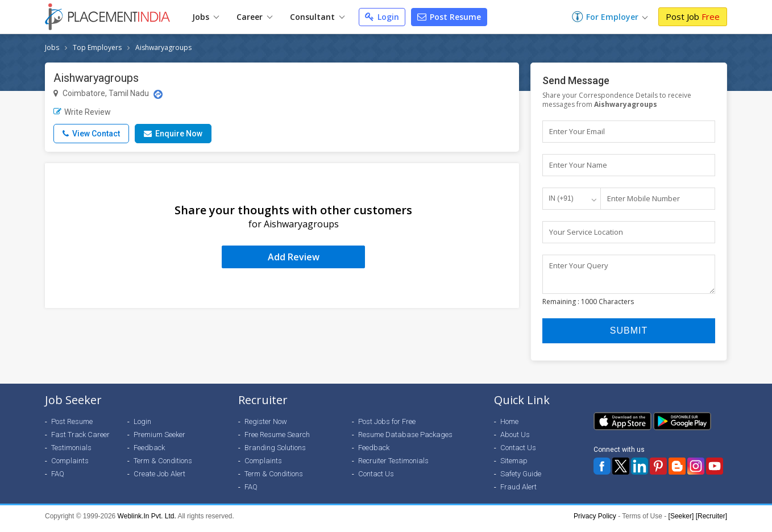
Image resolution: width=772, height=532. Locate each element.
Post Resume (449, 17)
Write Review (82, 112)
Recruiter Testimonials (393, 466)
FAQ (58, 479)
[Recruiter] (711, 521)
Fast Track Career (80, 440)
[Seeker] (681, 521)
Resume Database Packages (405, 440)
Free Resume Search (277, 440)
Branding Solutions (275, 453)
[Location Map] (158, 94)
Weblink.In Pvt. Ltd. (147, 521)
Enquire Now (173, 134)
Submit (629, 336)
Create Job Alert (159, 479)
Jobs (206, 17)
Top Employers (97, 47)
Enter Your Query (579, 265)
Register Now (266, 427)
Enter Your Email (577, 131)
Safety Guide (521, 479)
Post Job (693, 16)
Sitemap (514, 466)
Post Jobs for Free (387, 427)
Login (382, 17)
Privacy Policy (595, 521)
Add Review (294, 257)
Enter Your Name (578, 165)
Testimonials (71, 453)
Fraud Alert (518, 492)
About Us (515, 440)
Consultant (317, 17)
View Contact (91, 134)
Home (509, 427)
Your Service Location (586, 232)
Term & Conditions (163, 466)
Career (254, 17)
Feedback (149, 453)
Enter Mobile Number (644, 198)
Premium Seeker (159, 440)
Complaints (70, 466)
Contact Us (376, 479)
